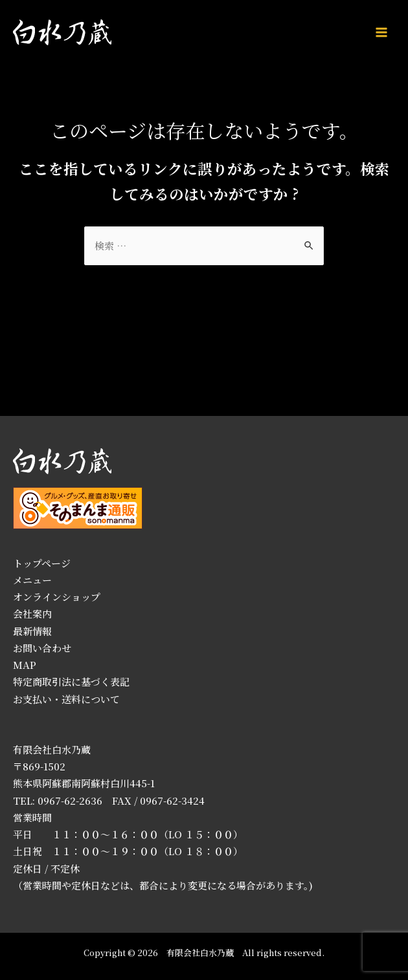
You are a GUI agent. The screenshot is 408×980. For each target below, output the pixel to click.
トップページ (42, 563)
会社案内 (32, 614)
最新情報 (32, 631)
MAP (25, 665)
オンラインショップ (57, 597)
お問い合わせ (42, 648)
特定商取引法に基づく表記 (71, 681)
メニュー (32, 580)
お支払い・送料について (66, 699)
